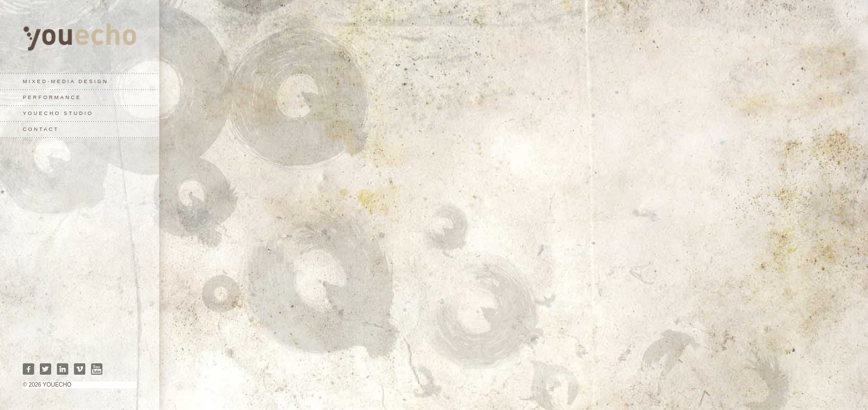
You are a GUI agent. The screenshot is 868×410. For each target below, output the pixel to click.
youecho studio (58, 113)
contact (41, 129)
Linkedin (63, 369)
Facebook (28, 369)
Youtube (97, 369)
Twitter (46, 369)
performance (52, 97)
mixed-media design (66, 81)
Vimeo (80, 369)
